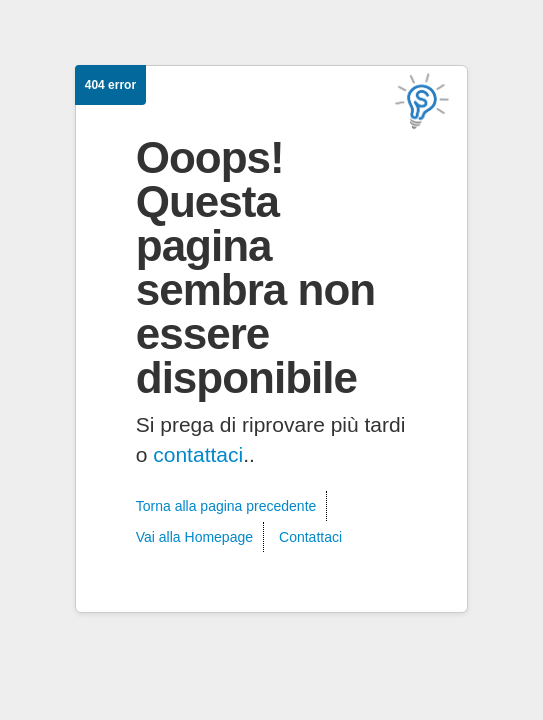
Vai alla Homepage (194, 537)
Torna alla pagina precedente (226, 506)
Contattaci (310, 537)
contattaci (198, 454)
